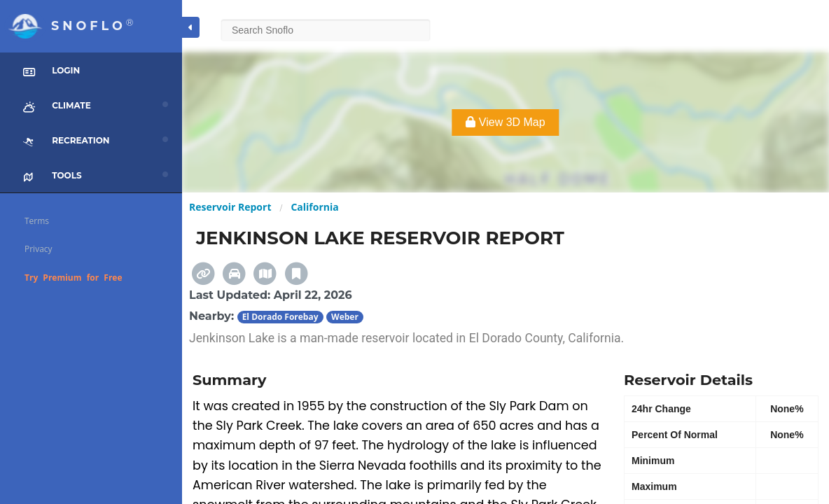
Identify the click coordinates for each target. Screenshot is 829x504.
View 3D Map (505, 122)
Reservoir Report (230, 207)
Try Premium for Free (74, 278)
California (314, 207)
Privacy (39, 249)
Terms (37, 221)
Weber (345, 317)
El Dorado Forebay (280, 317)
